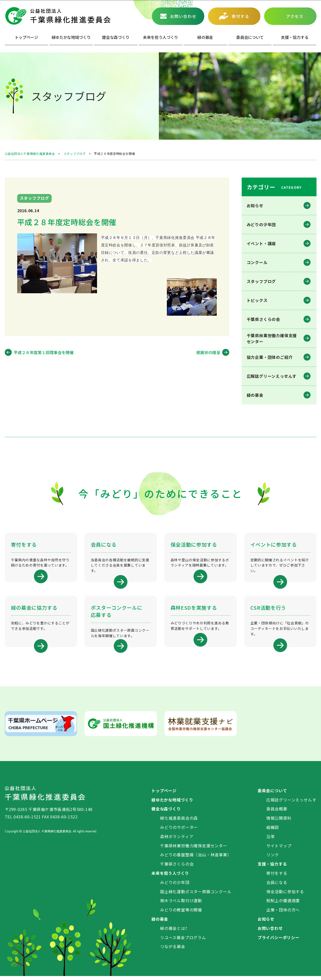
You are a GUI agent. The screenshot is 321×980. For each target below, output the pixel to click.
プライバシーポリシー (279, 941)
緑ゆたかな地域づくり (71, 37)
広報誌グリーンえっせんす (272, 376)
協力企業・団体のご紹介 (270, 357)
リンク (273, 859)
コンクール (257, 262)
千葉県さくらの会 (263, 319)
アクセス (295, 16)
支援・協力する (272, 868)
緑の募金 (255, 395)
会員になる (277, 886)
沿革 (271, 840)
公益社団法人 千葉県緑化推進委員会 (58, 16)
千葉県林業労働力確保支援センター (194, 849)
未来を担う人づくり (160, 37)
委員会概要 (277, 813)
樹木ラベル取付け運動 (181, 904)
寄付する (240, 16)
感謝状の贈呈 (208, 352)
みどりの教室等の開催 (181, 914)
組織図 (273, 831)
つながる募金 (173, 950)
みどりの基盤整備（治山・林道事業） (196, 859)
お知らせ (255, 205)
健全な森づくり (116, 37)
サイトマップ (279, 849)
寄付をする (277, 877)
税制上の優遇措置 (283, 904)
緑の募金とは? (174, 932)
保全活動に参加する (285, 895)
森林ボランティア (177, 840)
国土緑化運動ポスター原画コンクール (196, 895)
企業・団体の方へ (283, 914)
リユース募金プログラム (183, 941)
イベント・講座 (261, 243)
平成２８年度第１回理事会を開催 (44, 352)
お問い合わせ (183, 16)
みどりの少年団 (261, 224)
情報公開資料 (279, 822)
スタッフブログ (261, 281)
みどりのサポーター (179, 831)
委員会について (250, 37)
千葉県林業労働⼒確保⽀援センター (272, 338)
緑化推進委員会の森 (179, 822)
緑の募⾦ (205, 37)
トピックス (257, 300)
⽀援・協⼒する (295, 37)
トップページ (26, 37)
